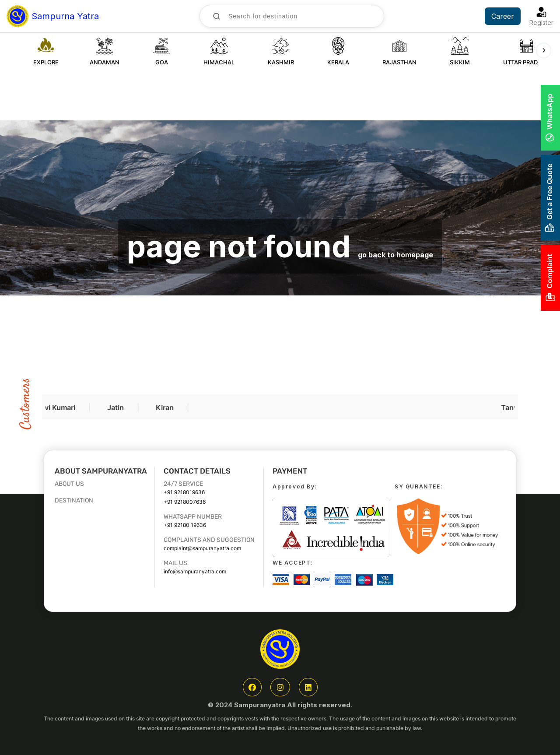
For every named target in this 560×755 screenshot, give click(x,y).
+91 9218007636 (185, 502)
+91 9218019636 (184, 492)
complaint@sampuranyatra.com (202, 548)
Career (503, 16)
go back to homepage (395, 255)
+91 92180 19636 (185, 525)
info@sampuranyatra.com (195, 571)
